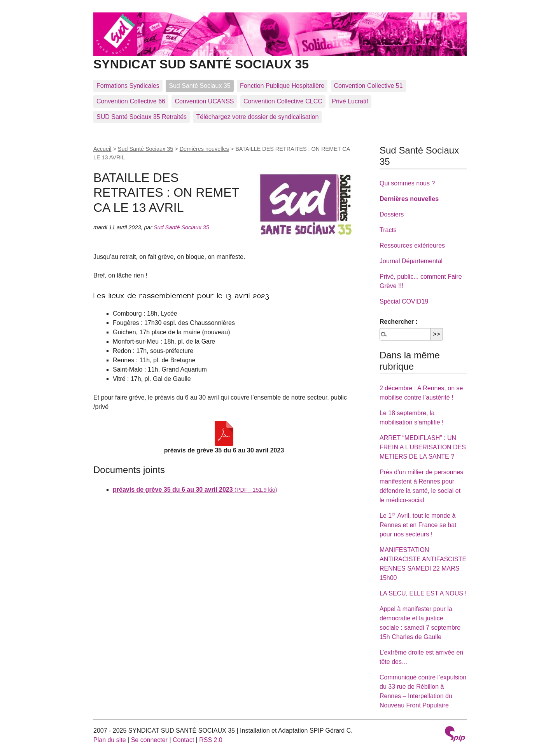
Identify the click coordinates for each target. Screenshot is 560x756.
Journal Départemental (411, 261)
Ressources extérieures (412, 245)
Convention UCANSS (204, 101)
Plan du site (110, 740)
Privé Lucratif (350, 101)
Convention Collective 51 (368, 86)
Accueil (102, 149)
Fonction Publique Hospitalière (282, 86)
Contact (183, 740)
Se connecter (149, 740)
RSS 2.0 (211, 740)
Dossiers (392, 214)
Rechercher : (399, 322)
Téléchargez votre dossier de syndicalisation (258, 117)
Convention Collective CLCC (283, 101)
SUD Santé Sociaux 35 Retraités (142, 117)
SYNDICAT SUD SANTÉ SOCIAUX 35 (280, 58)
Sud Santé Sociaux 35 (199, 86)
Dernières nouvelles (204, 149)
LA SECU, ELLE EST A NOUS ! (423, 593)
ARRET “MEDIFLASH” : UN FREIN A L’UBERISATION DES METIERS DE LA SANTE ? (423, 447)
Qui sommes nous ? (407, 183)
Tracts (388, 230)
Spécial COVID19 (404, 301)
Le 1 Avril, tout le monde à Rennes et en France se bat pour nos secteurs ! (418, 525)
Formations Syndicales (128, 86)
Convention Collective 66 (131, 101)
